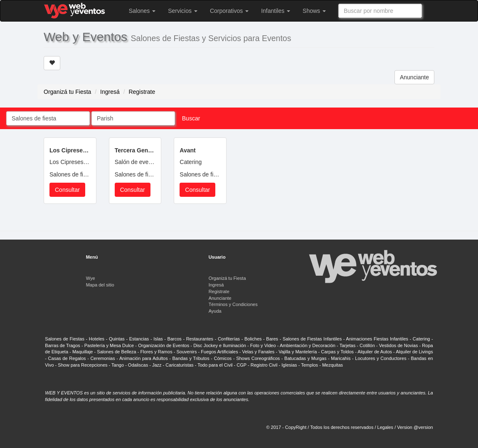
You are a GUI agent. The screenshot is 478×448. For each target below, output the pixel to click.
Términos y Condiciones (233, 304)
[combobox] (380, 11)
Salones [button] (142, 11)
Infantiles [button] (276, 11)
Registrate (142, 92)
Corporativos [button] (229, 11)
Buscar (191, 118)
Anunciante (414, 77)
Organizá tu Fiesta (67, 92)
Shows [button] (314, 11)
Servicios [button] (183, 11)
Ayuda (215, 311)
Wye (91, 278)
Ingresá (110, 92)
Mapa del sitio (100, 285)
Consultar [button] (67, 190)
